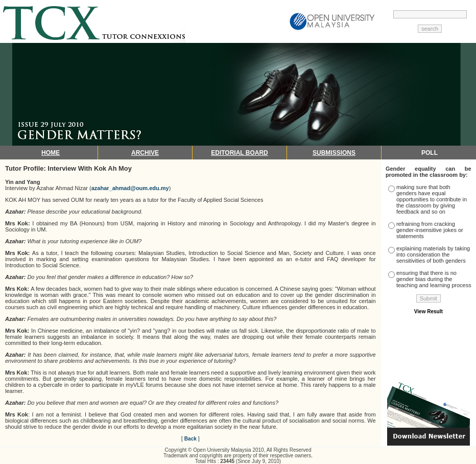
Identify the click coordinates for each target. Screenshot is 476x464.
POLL (430, 153)
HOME (51, 153)
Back (191, 439)
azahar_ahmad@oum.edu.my (130, 188)
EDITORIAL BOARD (240, 153)
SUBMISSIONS (334, 153)
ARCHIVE (145, 153)
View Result (429, 311)
